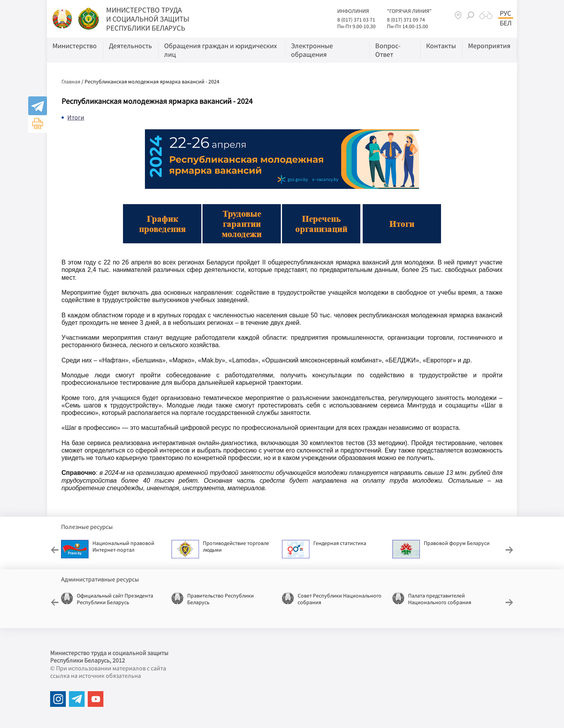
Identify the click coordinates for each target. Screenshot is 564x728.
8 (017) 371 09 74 (406, 20)
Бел (506, 23)
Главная (71, 81)
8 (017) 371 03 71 (356, 20)
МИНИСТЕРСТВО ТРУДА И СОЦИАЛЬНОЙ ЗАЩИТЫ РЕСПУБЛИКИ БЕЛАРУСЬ (148, 19)
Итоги (76, 117)
